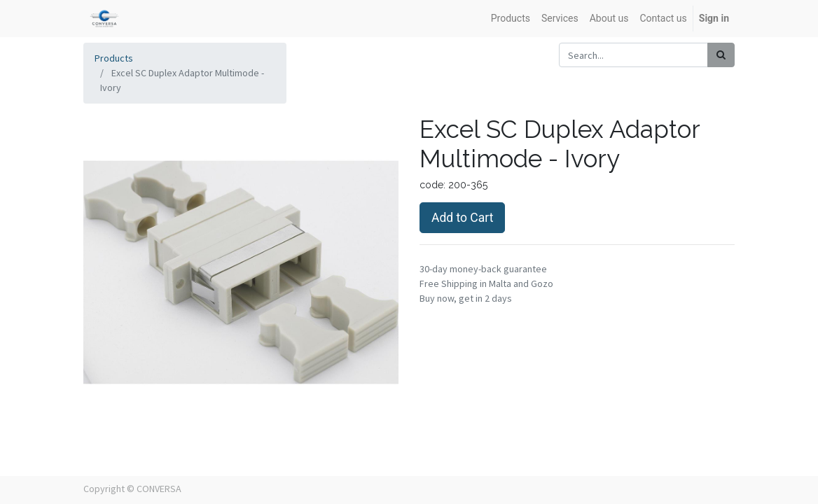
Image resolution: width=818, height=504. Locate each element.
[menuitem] (511, 19)
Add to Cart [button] (462, 218)
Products (114, 58)
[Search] (721, 55)
